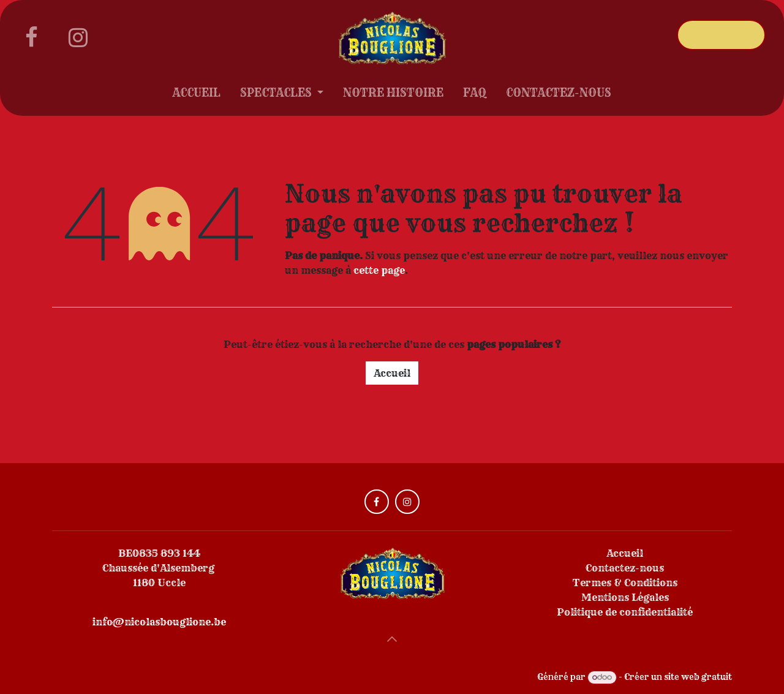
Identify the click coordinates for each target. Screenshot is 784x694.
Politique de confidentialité (625, 612)
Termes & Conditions (625, 583)
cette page (379, 270)
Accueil (392, 373)
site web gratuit (698, 677)
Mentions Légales (625, 597)
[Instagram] (78, 37)
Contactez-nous (625, 568)
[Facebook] (31, 37)
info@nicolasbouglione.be (159, 622)
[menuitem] (197, 95)
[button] (392, 639)
